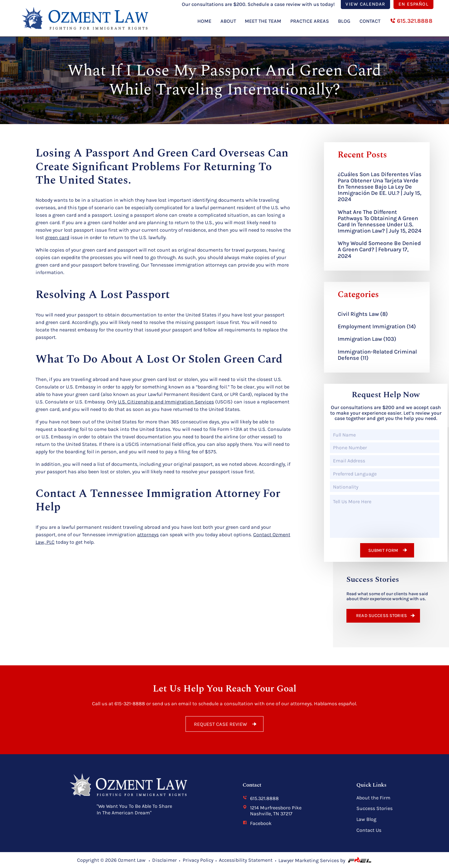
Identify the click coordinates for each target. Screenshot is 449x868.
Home (204, 21)
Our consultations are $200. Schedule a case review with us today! (259, 4)
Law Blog (366, 819)
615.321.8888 (411, 21)
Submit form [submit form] (389, 550)
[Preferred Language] (385, 474)
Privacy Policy (198, 860)
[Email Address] (385, 461)
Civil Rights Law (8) (363, 314)
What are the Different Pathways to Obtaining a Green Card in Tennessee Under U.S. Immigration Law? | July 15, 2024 (379, 221)
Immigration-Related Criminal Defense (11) (377, 355)
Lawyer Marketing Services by (325, 860)
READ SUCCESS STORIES (386, 615)
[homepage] (80, 34)
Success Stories (374, 808)
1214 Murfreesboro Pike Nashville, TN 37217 (272, 811)
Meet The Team (263, 21)
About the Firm (373, 798)
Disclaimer (164, 860)
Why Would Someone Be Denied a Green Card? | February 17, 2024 (379, 249)
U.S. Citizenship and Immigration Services (166, 402)
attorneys (148, 535)
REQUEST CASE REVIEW (226, 724)
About (228, 21)
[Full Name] (385, 435)
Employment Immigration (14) (377, 326)
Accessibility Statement (246, 860)
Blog (344, 21)
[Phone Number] (385, 448)
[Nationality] (385, 487)
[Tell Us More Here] (385, 516)
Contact (370, 21)
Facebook (257, 823)
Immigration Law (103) (367, 339)
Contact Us (369, 830)
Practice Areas (310, 21)
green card (57, 237)
